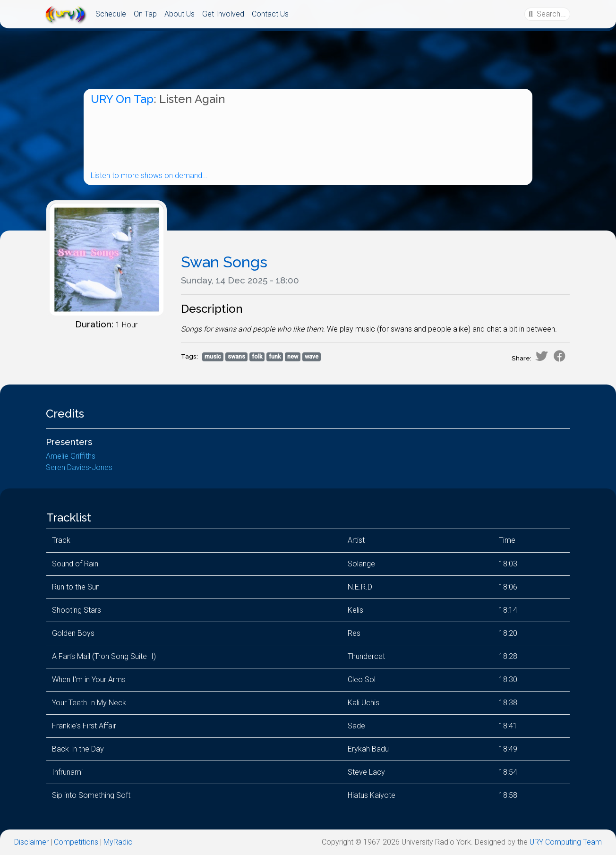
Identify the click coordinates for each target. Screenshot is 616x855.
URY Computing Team (566, 842)
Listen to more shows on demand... (149, 175)
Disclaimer (31, 842)
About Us (180, 14)
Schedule (111, 14)
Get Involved (223, 14)
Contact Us (270, 14)
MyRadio (118, 842)
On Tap (145, 14)
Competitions (76, 842)
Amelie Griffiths (71, 456)
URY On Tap (122, 99)
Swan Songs (224, 262)
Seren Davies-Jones (79, 467)
